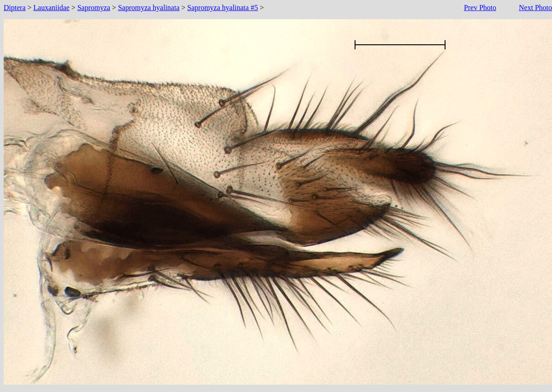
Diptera (15, 8)
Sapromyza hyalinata (149, 8)
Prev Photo (480, 8)
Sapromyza (94, 8)
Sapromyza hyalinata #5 (223, 8)
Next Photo (536, 8)
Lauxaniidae (51, 8)
